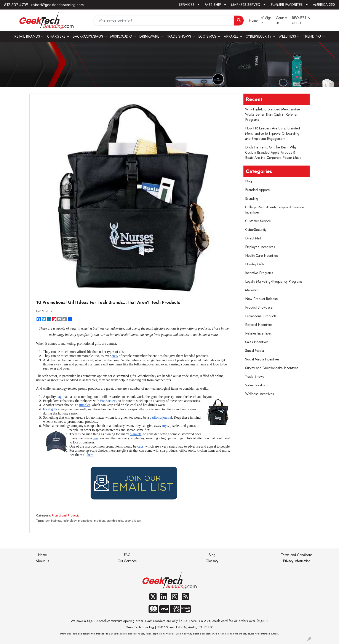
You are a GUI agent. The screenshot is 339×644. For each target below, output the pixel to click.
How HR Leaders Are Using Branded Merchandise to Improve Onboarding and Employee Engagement (273, 133)
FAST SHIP (213, 5)
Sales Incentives (257, 342)
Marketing (252, 290)
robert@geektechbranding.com (57, 5)
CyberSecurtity (256, 230)
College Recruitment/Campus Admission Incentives (275, 210)
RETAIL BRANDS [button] (27, 36)
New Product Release (261, 299)
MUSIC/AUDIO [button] (121, 36)
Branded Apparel (258, 190)
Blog (249, 181)
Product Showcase (259, 307)
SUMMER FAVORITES (287, 5)
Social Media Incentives (262, 359)
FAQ (127, 555)
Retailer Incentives (258, 333)
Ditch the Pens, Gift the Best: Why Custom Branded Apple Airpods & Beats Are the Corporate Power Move (273, 152)
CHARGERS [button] (56, 36)
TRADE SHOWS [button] (179, 36)
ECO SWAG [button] (207, 36)
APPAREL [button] (231, 36)
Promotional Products (65, 515)
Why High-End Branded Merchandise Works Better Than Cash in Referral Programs (273, 114)
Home (42, 555)
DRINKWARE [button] (149, 36)
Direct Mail (253, 238)
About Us (42, 561)
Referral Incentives (259, 325)
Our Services (127, 561)
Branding (252, 198)
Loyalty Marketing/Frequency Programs (274, 281)
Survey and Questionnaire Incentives (272, 368)
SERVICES (187, 5)
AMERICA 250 (324, 5)
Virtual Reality (255, 385)
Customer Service (258, 221)
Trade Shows (255, 377)
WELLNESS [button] (287, 36)
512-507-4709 (16, 5)
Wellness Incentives (260, 394)
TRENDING (312, 36)
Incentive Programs (259, 273)
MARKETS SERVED (246, 5)
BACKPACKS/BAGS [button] (88, 36)
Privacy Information (297, 561)
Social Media (255, 351)
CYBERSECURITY (258, 36)
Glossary (212, 561)
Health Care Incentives (262, 256)
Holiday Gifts (255, 264)
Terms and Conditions (297, 555)
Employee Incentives (260, 247)
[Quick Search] (164, 21)
